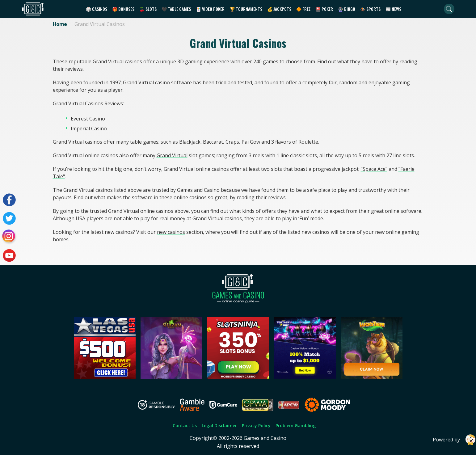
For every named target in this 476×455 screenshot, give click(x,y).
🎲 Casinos (97, 9)
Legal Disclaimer (219, 426)
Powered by (454, 440)
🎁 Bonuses (123, 9)
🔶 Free (303, 9)
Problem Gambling (296, 426)
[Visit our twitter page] (9, 218)
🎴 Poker (324, 9)
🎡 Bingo (347, 9)
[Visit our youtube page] (9, 255)
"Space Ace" (374, 169)
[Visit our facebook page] (9, 200)
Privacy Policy (256, 426)
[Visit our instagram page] (9, 237)
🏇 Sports (370, 9)
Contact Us (185, 426)
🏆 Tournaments (246, 9)
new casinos (171, 232)
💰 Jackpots (279, 9)
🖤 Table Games (176, 9)
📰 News (393, 9)
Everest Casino (88, 119)
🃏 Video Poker (210, 9)
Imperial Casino (89, 128)
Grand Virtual (172, 155)
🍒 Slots (148, 9)
